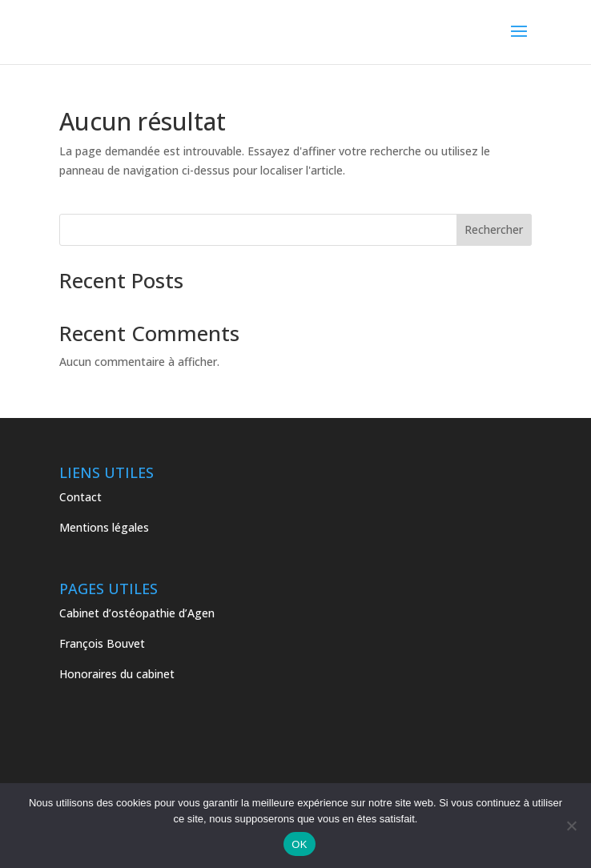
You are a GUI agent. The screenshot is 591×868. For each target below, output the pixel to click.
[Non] (571, 826)
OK (299, 844)
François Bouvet (102, 643)
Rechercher (494, 229)
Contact (80, 497)
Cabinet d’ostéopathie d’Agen (139, 613)
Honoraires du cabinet (119, 674)
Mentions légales (104, 527)
